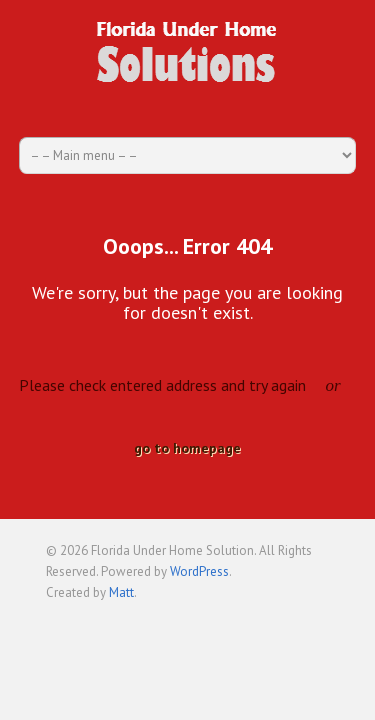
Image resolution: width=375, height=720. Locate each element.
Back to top (314, 622)
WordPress (199, 571)
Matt (121, 592)
